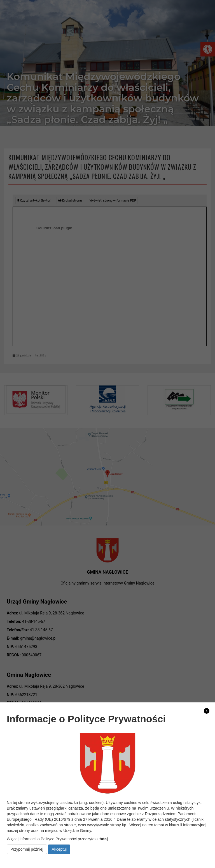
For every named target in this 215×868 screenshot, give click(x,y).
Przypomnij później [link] (27, 849)
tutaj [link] (104, 839)
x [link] (207, 711)
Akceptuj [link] (59, 849)
